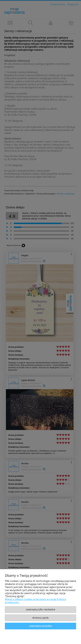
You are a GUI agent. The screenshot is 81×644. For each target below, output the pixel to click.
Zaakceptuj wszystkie (40, 626)
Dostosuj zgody (40, 618)
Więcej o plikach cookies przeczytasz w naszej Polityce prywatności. (35, 601)
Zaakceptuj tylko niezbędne (40, 609)
